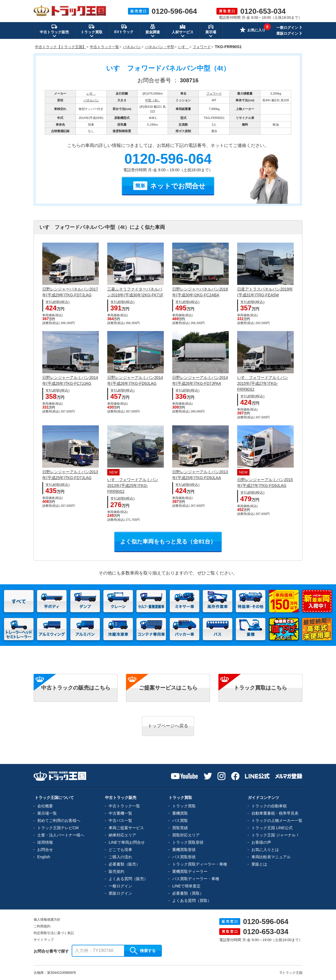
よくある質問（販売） (128, 879)
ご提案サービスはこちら (168, 688)
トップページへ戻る (168, 726)
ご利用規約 (42, 926)
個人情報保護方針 (47, 920)
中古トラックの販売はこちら (76, 688)
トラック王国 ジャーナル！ (276, 835)
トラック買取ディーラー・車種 (200, 864)
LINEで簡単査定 (186, 886)
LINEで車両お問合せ (127, 842)
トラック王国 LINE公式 (272, 828)
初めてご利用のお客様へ (59, 820)
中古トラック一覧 (124, 806)
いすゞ (91, 93)
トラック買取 (184, 806)
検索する (143, 951)
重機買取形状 (184, 850)
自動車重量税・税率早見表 (275, 813)
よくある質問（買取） (192, 901)
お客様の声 (261, 842)
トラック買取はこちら (260, 688)
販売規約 (116, 871)
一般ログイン (287, 28)
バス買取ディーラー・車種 (196, 879)
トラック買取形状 (188, 842)
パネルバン (91, 100)
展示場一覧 (47, 813)
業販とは (259, 864)
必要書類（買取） (188, 893)
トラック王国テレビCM (58, 828)
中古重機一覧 (120, 813)
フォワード (214, 93)
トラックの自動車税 (269, 806)
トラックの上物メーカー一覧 (277, 820)
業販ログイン (287, 33)
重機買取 (180, 813)
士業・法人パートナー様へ (61, 835)
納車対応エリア (122, 835)
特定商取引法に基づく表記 (54, 933)
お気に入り (253, 31)
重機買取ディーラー (190, 871)
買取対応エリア (186, 835)
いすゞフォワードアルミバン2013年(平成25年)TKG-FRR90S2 (133, 486)
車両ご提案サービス (126, 828)
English (44, 857)
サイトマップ (44, 940)
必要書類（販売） (124, 864)
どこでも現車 (120, 850)
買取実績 (180, 828)
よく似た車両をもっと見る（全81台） (168, 541)
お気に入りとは (265, 850)
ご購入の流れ (120, 857)
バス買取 (180, 820)
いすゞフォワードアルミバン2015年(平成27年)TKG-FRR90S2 (263, 383)
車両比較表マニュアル (271, 857)
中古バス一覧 (120, 820)
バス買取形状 (184, 857)
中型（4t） (152, 100)
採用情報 (45, 842)
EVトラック (124, 29)
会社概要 (45, 806)
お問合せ (45, 850)
